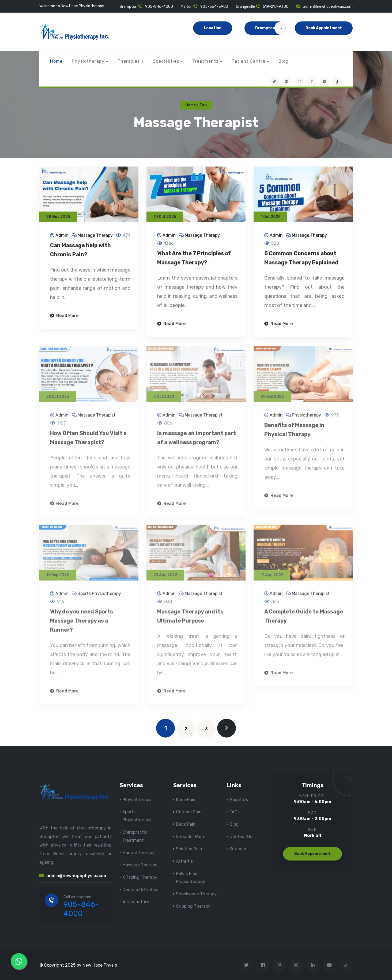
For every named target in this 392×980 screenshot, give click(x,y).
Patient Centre (248, 61)
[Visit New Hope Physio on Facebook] (287, 82)
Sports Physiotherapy (99, 596)
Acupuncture (136, 902)
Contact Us (241, 837)
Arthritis (184, 861)
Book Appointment (324, 28)
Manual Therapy (138, 853)
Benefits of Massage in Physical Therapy (294, 432)
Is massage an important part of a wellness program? (197, 440)
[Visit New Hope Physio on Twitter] (274, 82)
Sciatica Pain (189, 849)
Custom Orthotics (140, 890)
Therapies (129, 61)
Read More (64, 316)
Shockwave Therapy (196, 894)
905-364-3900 (214, 7)
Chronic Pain (189, 812)
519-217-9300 (276, 7)
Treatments (205, 61)
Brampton (270, 28)
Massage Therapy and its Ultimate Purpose (190, 619)
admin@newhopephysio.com (328, 7)
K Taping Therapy (140, 877)
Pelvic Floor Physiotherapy (191, 878)
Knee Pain (186, 800)
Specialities (166, 61)
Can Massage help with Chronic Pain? (80, 250)
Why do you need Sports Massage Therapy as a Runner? (82, 623)
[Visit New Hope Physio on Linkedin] (313, 965)
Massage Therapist (97, 418)
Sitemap (238, 849)
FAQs (235, 812)
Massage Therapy (95, 236)
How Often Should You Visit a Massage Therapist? (88, 440)
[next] (227, 728)
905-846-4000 (159, 7)
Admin (62, 236)
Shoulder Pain (190, 837)
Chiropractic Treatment (135, 836)
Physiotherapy (88, 61)
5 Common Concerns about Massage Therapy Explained (301, 259)
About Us (239, 800)
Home (56, 61)
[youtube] (325, 82)
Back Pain (186, 824)
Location (213, 28)
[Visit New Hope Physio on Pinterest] (312, 82)
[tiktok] (337, 82)
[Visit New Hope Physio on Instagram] (299, 82)
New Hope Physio (100, 965)
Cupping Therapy (193, 906)
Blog (284, 61)
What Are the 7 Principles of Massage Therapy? (194, 259)
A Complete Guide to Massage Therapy (304, 619)
